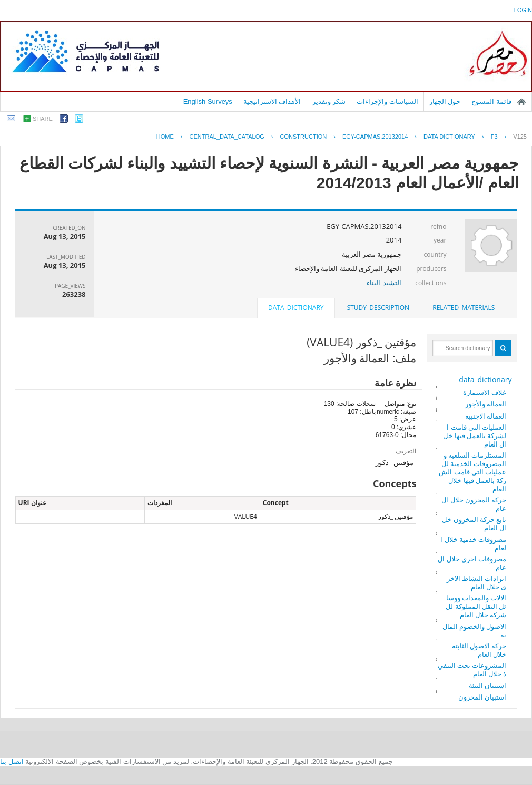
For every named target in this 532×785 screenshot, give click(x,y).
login (523, 10)
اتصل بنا (12, 762)
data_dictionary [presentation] (296, 308)
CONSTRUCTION (304, 137)
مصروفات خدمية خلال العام (473, 544)
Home (165, 137)
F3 (494, 137)
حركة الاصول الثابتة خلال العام (479, 650)
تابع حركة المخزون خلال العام (474, 524)
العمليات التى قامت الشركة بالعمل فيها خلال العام (475, 435)
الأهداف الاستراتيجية (272, 101)
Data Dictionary (449, 137)
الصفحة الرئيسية (521, 102)
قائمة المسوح (491, 101)
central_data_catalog (227, 137)
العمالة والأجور (486, 404)
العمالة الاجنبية (486, 416)
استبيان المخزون (482, 697)
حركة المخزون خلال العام (474, 504)
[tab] (464, 308)
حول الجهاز (445, 101)
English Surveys (208, 101)
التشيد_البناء (384, 283)
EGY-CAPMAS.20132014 (375, 137)
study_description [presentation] (378, 308)
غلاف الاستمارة (485, 392)
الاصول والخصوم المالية (475, 631)
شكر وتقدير (329, 101)
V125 (520, 137)
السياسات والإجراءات (387, 101)
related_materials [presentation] (464, 308)
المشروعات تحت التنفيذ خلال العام (472, 670)
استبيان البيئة (487, 685)
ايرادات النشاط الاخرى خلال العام (477, 583)
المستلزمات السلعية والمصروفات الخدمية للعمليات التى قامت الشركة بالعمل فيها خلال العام (472, 472)
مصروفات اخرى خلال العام (472, 563)
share (43, 119)
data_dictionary (485, 379)
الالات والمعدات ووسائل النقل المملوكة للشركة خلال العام (476, 606)
